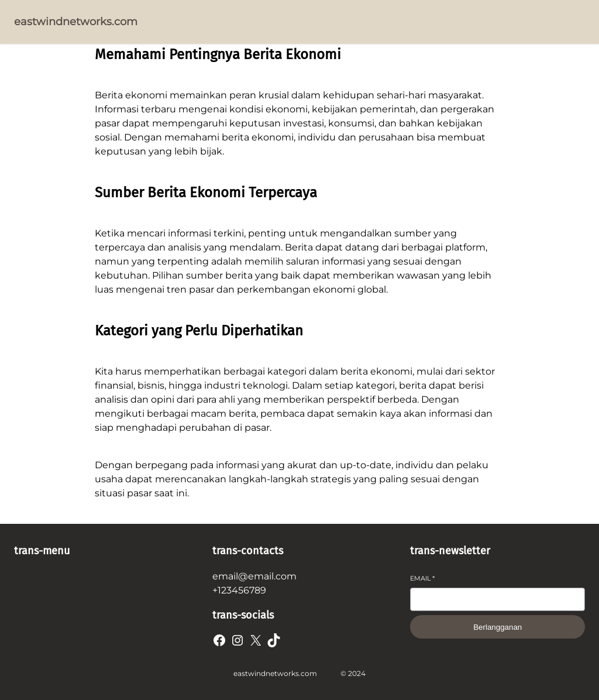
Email (422, 578)
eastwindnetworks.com (76, 22)
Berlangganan (498, 627)
